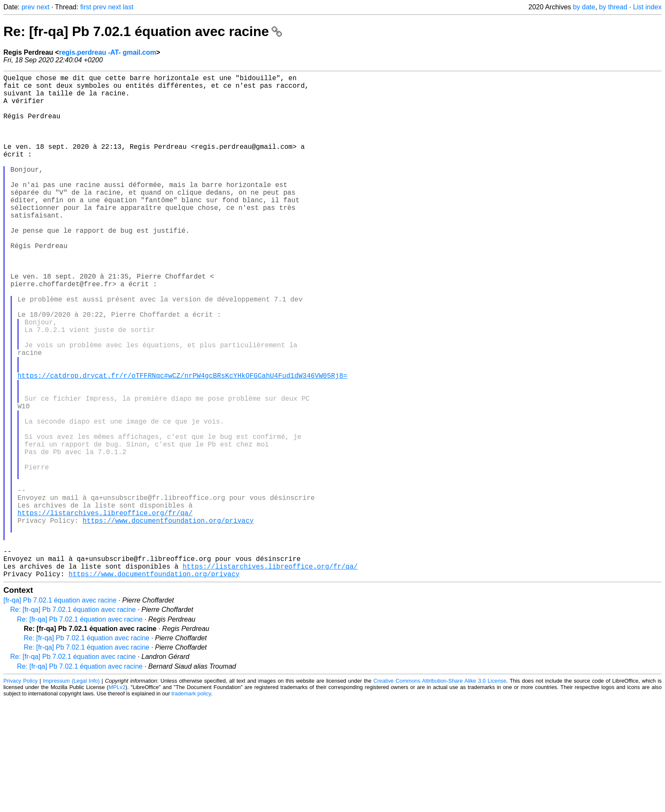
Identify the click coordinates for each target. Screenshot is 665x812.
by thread (613, 7)
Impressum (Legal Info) (71, 793)
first (86, 7)
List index (647, 7)
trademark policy (191, 805)
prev (28, 7)
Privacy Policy (21, 793)
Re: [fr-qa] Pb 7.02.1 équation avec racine (143, 31)
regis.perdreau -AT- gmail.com (108, 52)
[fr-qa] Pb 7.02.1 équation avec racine (60, 712)
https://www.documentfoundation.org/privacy (168, 620)
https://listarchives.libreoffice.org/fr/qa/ (105, 611)
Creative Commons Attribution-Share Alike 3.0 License (440, 793)
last (128, 7)
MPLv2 (117, 799)
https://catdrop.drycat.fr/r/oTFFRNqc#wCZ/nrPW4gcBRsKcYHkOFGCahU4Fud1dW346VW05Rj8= (182, 443)
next (43, 7)
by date (584, 7)
